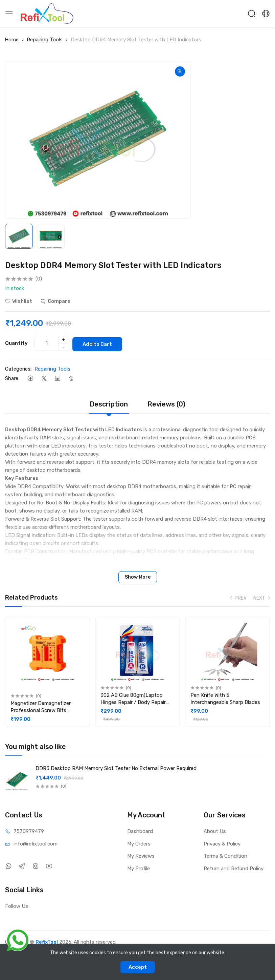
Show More (138, 576)
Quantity (16, 342)
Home (12, 40)
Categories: (18, 368)
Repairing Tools (45, 40)
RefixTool (47, 941)
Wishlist (19, 301)
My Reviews (141, 855)
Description (109, 403)
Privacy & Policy (222, 843)
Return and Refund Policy (234, 868)
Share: (12, 377)
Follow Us (17, 905)
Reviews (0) (166, 403)
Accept (138, 967)
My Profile (139, 868)
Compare (55, 301)
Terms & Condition (225, 855)
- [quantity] (63, 347)
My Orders (139, 843)
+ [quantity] (63, 339)
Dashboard (140, 830)
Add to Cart (100, 343)
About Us (215, 830)
